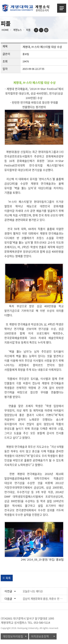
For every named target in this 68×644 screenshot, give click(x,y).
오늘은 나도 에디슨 (33, 591)
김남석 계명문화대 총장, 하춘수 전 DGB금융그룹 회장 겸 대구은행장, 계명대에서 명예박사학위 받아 (43, 599)
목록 (8, 578)
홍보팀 (60, 559)
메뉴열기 (62, 8)
